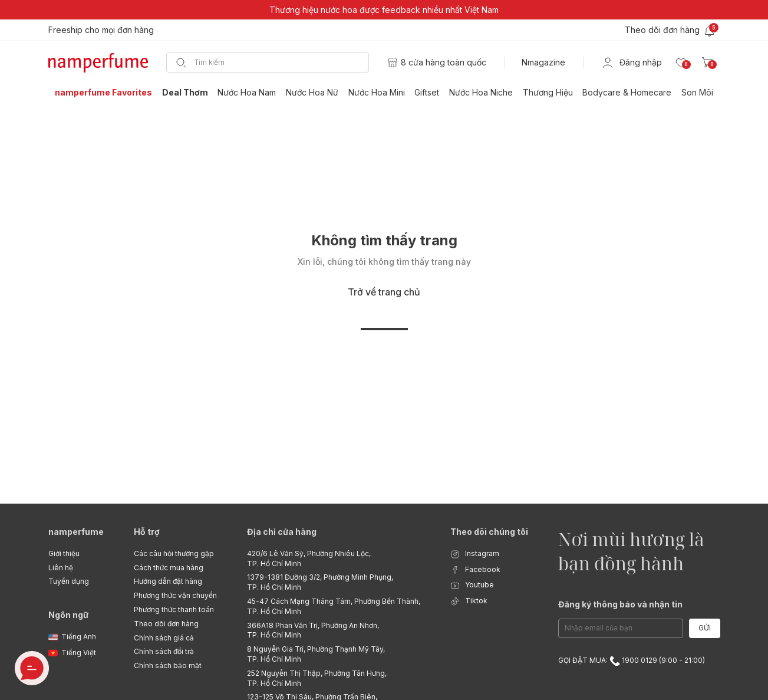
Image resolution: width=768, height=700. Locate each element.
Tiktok (469, 601)
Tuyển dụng (69, 581)
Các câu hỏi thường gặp (174, 553)
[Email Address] (621, 628)
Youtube (472, 585)
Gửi (705, 628)
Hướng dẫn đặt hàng (168, 581)
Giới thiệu (64, 553)
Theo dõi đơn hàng (166, 624)
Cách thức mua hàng (169, 568)
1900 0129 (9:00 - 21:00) (657, 660)
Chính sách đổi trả (164, 651)
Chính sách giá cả (164, 638)
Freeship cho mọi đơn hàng (101, 30)
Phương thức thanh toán (174, 609)
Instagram (475, 554)
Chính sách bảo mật (168, 666)
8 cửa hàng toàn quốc (444, 62)
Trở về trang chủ (384, 292)
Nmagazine (543, 62)
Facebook (475, 570)
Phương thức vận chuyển (175, 595)
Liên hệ (61, 568)
